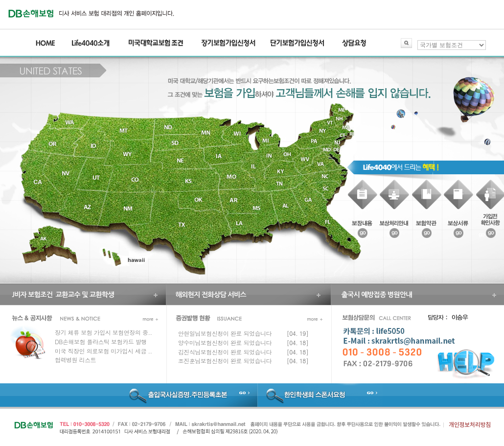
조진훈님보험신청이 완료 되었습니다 (225, 361)
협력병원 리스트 (75, 360)
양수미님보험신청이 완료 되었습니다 (225, 342)
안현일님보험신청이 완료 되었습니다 (225, 333)
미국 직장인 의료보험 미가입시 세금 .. (103, 351)
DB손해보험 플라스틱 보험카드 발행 (101, 341)
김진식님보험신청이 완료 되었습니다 (225, 352)
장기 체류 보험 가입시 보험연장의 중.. (103, 332)
